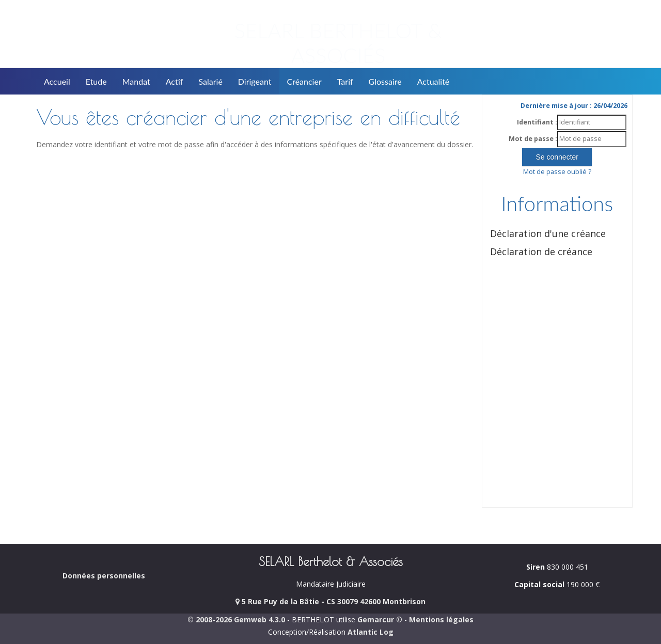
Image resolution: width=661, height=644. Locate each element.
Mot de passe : (533, 139)
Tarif (345, 81)
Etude (96, 81)
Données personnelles (104, 576)
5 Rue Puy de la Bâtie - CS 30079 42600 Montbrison (330, 601)
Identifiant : (537, 122)
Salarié (210, 81)
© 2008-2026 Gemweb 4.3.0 (236, 619)
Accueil (57, 81)
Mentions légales (441, 619)
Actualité (434, 81)
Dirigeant (255, 81)
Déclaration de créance (541, 252)
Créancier (304, 81)
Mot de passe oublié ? (557, 172)
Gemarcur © (380, 619)
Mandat (136, 81)
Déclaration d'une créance (548, 233)
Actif (175, 81)
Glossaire (385, 81)
